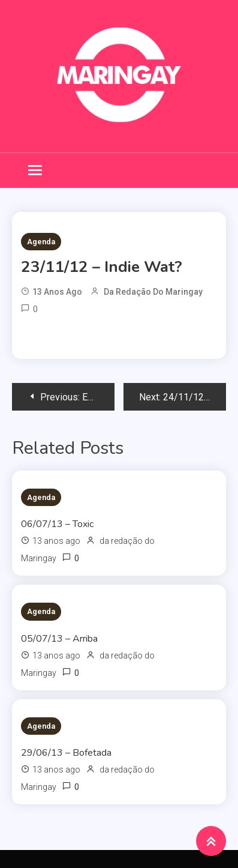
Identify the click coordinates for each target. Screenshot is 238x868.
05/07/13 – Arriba (59, 639)
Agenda (41, 242)
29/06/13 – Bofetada (66, 753)
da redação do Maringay (153, 292)
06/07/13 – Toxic (57, 524)
